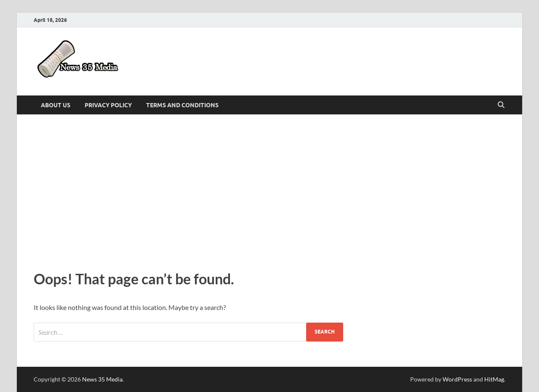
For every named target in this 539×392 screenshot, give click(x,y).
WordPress (457, 379)
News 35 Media (102, 379)
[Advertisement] (269, 190)
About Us (56, 105)
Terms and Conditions (182, 105)
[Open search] (501, 105)
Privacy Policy (108, 105)
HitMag (494, 379)
